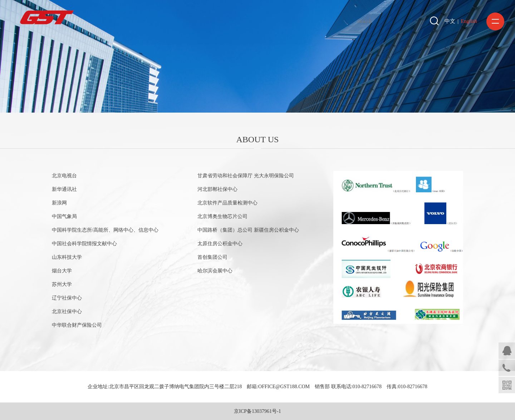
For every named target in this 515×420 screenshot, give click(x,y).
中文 (450, 21)
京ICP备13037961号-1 (257, 411)
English (469, 21)
